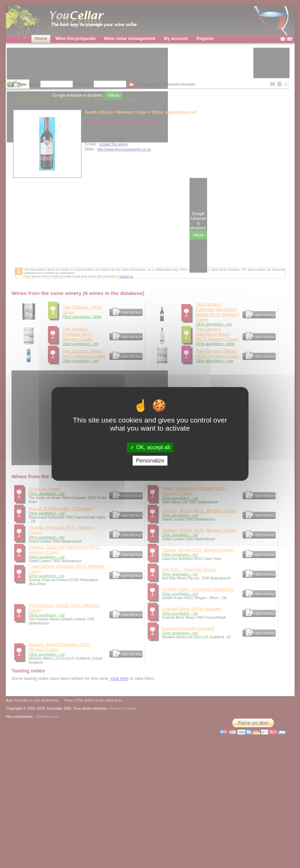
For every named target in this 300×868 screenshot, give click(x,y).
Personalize (150, 461)
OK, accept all (150, 447)
